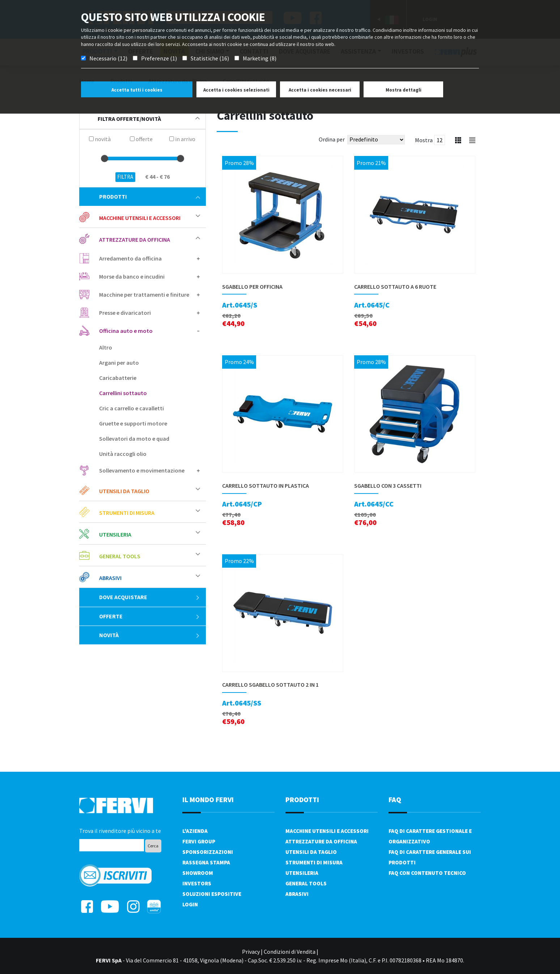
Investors (197, 883)
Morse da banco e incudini (132, 276)
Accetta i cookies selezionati (236, 90)
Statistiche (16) (210, 58)
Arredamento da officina (130, 258)
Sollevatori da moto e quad (134, 439)
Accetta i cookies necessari (320, 90)
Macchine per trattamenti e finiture (144, 295)
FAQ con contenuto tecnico (427, 873)
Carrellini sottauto (123, 393)
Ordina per (332, 139)
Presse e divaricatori (125, 313)
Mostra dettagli (404, 90)
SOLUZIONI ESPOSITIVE (212, 894)
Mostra (424, 140)
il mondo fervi (208, 799)
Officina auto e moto (126, 331)
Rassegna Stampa (206, 862)
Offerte (150, 616)
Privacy (251, 952)
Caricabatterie (118, 378)
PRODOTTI (302, 799)
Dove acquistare (150, 597)
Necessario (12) (108, 58)
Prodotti (150, 196)
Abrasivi (110, 578)
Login (190, 904)
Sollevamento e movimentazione (142, 470)
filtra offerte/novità (149, 119)
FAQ (395, 799)
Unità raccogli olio (123, 454)
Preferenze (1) (159, 58)
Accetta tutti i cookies (137, 90)
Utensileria (115, 534)
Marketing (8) (260, 58)
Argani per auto (119, 363)
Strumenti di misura (127, 513)
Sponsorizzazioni (208, 852)
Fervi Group (199, 841)
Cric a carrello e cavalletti (131, 408)
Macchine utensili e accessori (140, 218)
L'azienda (195, 831)
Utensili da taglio (124, 491)
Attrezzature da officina (135, 240)
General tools (120, 556)
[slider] (105, 158)
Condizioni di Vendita (290, 952)
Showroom (198, 873)
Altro (106, 347)
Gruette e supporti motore (133, 423)
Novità (150, 635)
